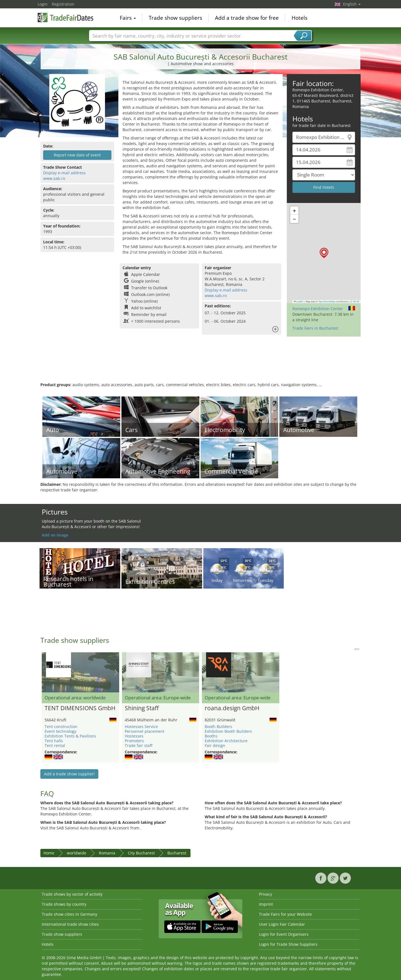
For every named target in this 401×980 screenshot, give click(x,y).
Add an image (55, 535)
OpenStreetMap (327, 302)
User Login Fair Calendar (282, 924)
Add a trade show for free (247, 18)
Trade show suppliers (175, 18)
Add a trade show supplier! (69, 774)
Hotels (299, 18)
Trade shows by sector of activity (72, 894)
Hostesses (134, 736)
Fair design (215, 745)
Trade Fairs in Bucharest (315, 328)
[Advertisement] (200, 364)
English (352, 4)
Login (43, 4)
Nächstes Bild (116, 672)
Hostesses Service (141, 727)
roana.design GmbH (232, 708)
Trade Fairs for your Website (285, 914)
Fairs (128, 18)
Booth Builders (218, 727)
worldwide (77, 853)
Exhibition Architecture (226, 741)
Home (49, 853)
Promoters (134, 741)
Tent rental (55, 745)
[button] (324, 253)
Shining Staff (142, 708)
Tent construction (61, 727)
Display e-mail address (64, 173)
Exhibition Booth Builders (228, 731)
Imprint (266, 904)
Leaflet (299, 302)
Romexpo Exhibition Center (318, 309)
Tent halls (54, 741)
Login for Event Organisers (284, 934)
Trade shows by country (64, 904)
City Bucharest (141, 853)
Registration (63, 4)
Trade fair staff (139, 745)
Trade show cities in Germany (69, 914)
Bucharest (177, 853)
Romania (107, 853)
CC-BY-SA (354, 302)
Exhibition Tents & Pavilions (70, 736)
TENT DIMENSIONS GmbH (80, 708)
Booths (211, 736)
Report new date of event (77, 155)
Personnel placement (145, 731)
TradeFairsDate (65, 17)
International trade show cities (70, 924)
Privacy (266, 894)
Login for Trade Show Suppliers (288, 944)
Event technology (60, 731)
